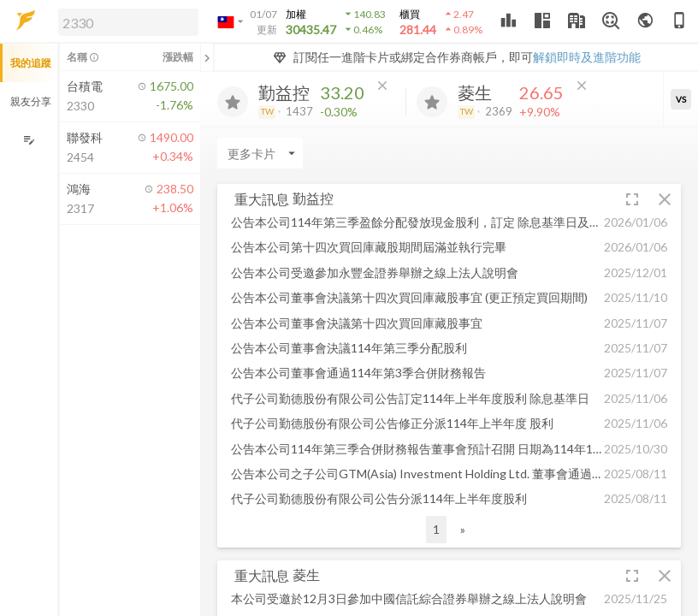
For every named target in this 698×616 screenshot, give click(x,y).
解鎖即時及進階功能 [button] (587, 57)
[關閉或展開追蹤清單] (207, 57)
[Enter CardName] (260, 153)
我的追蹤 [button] (31, 63)
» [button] (463, 529)
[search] (128, 22)
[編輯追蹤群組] (29, 140)
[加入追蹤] (233, 102)
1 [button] (436, 529)
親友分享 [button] (31, 101)
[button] (125, 21)
